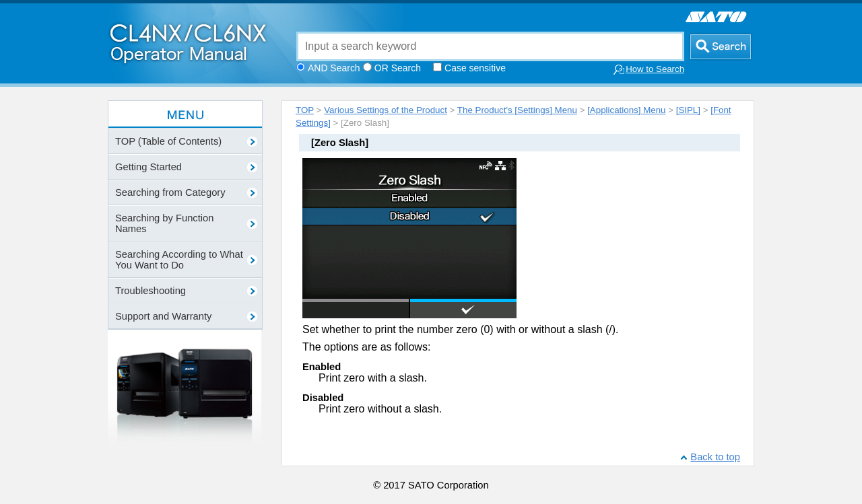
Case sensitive (475, 68)
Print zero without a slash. (380, 409)
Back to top (715, 457)
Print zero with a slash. (373, 378)
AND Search (334, 68)
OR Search (398, 68)
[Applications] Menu (626, 110)
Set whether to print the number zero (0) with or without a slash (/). (461, 329)
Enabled (322, 367)
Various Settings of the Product (386, 110)
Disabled (323, 398)
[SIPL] (688, 110)
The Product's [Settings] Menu (517, 110)
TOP (305, 110)
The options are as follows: (366, 347)
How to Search (649, 70)
